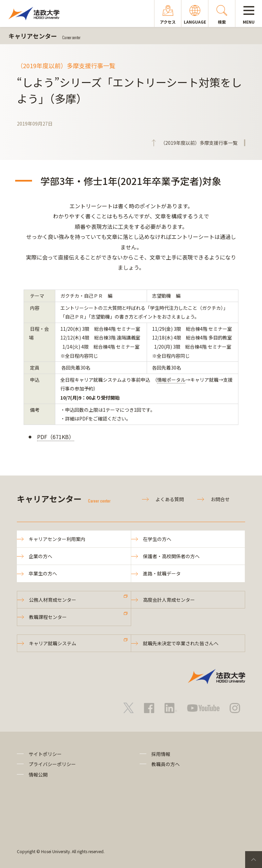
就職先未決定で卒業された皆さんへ (181, 643)
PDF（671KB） (56, 437)
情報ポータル (171, 380)
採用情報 (161, 754)
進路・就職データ (162, 573)
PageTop (254, 860)
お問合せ (220, 499)
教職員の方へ (166, 764)
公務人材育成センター (53, 600)
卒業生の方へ (43, 573)
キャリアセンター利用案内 (57, 539)
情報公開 (38, 775)
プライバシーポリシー (52, 764)
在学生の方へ (157, 539)
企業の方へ (40, 556)
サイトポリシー (45, 754)
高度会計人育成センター (169, 600)
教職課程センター (48, 617)
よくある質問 (170, 499)
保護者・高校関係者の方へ (171, 556)
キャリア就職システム (53, 643)
